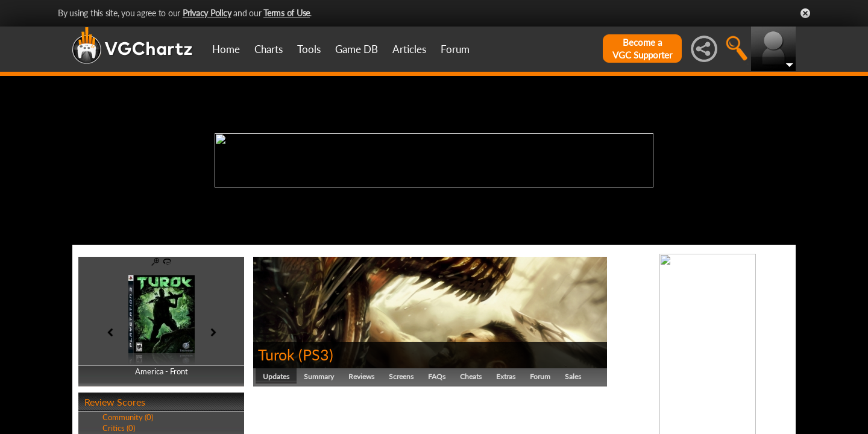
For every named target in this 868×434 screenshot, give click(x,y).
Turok (276, 354)
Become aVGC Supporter (642, 49)
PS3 (316, 354)
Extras (506, 376)
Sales (573, 376)
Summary (319, 376)
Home (226, 49)
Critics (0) (119, 428)
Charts (269, 49)
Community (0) (128, 417)
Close (805, 13)
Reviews (361, 376)
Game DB (357, 49)
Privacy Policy (207, 13)
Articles (409, 49)
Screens (401, 376)
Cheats (471, 376)
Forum (455, 49)
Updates (276, 376)
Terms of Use (287, 13)
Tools (309, 49)
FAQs (437, 376)
